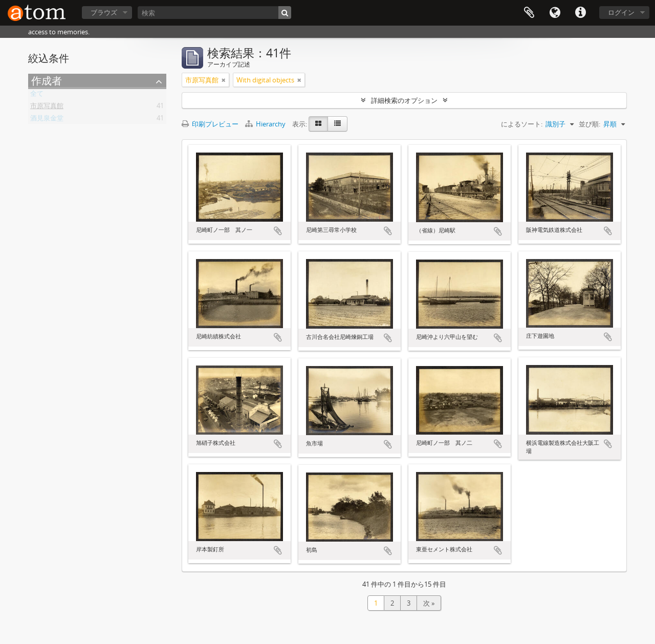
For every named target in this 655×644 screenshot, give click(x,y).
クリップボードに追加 (278, 231)
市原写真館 (47, 108)
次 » (429, 603)
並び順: (589, 124)
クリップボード (529, 13)
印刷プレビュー (210, 124)
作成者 (47, 81)
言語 (555, 13)
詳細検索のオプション (404, 100)
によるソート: (522, 124)
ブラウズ (104, 12)
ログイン (621, 12)
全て (37, 95)
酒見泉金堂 (47, 120)
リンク (580, 13)
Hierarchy (266, 124)
